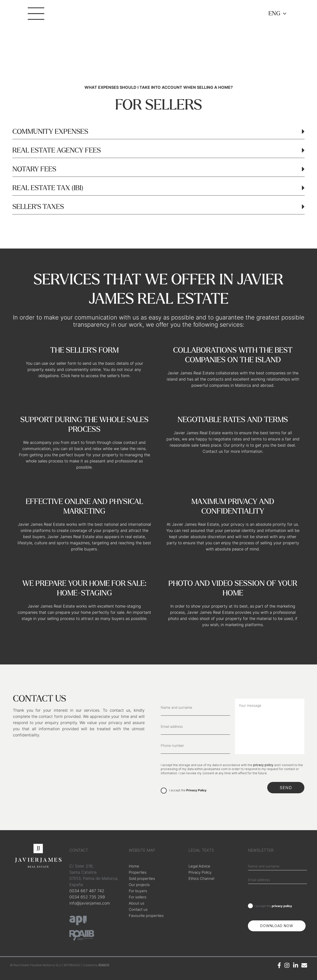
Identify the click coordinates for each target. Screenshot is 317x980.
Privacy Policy (196, 790)
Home (134, 866)
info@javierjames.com (90, 903)
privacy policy (263, 765)
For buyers (139, 891)
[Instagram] (287, 965)
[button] (158, 130)
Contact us (139, 909)
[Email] (304, 965)
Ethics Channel (202, 878)
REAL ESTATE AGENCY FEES (57, 151)
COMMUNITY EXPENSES (50, 132)
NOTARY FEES (34, 169)
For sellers (138, 897)
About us (137, 903)
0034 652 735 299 (87, 897)
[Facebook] (279, 965)
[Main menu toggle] (38, 17)
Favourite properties (148, 915)
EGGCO (104, 965)
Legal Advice (201, 866)
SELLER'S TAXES (38, 207)
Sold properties (143, 878)
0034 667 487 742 (87, 891)
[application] (283, 14)
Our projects (140, 885)
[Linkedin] (296, 965)
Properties (138, 872)
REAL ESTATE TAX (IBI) (48, 188)
